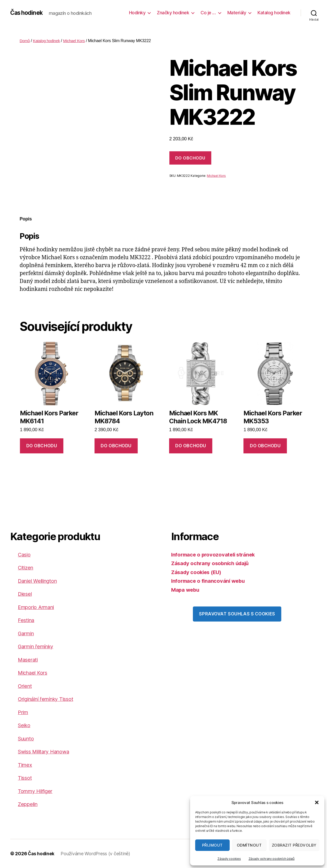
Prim (24, 712)
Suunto (27, 739)
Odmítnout (249, 845)
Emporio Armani (38, 607)
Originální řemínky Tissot (49, 699)
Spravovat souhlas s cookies (237, 614)
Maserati (29, 660)
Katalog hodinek (274, 13)
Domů (25, 41)
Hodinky (137, 13)
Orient (25, 686)
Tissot (25, 778)
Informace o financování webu (209, 581)
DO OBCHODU (190, 158)
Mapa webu (186, 590)
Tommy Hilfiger (37, 791)
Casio (25, 555)
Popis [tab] (26, 219)
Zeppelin (28, 804)
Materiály (237, 13)
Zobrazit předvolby (294, 845)
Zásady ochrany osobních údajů (272, 859)
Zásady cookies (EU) (198, 572)
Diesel (25, 594)
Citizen (26, 568)
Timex (25, 765)
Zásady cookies (229, 859)
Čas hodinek (27, 13)
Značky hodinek (173, 13)
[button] (317, 802)
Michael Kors (76, 41)
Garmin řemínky (38, 646)
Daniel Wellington (39, 581)
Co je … (208, 13)
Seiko (25, 725)
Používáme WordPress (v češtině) (96, 854)
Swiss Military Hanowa (46, 752)
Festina (27, 620)
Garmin (27, 633)
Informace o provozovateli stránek (215, 555)
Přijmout (212, 845)
